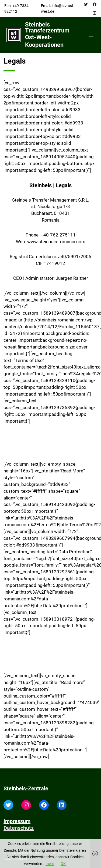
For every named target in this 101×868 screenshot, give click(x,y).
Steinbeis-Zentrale (26, 788)
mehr (50, 864)
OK (63, 864)
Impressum (17, 821)
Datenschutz (19, 828)
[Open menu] (91, 35)
